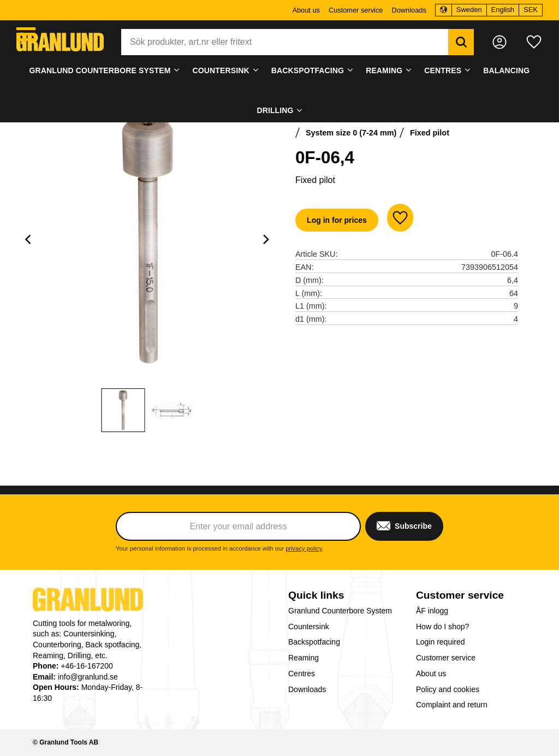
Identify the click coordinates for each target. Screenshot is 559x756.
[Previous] (29, 239)
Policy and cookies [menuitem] (448, 689)
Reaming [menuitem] (384, 70)
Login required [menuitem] (441, 642)
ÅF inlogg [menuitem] (432, 611)
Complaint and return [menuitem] (452, 705)
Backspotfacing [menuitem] (308, 70)
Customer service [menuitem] (356, 10)
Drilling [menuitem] (275, 110)
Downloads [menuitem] (409, 10)
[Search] (461, 42)
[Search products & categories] (285, 42)
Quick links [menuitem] (316, 595)
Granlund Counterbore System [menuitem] (100, 70)
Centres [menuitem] (443, 70)
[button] (26, 34)
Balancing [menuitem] (506, 70)
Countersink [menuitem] (221, 70)
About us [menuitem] (306, 10)
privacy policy (304, 548)
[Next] (266, 239)
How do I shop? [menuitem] (442, 627)
